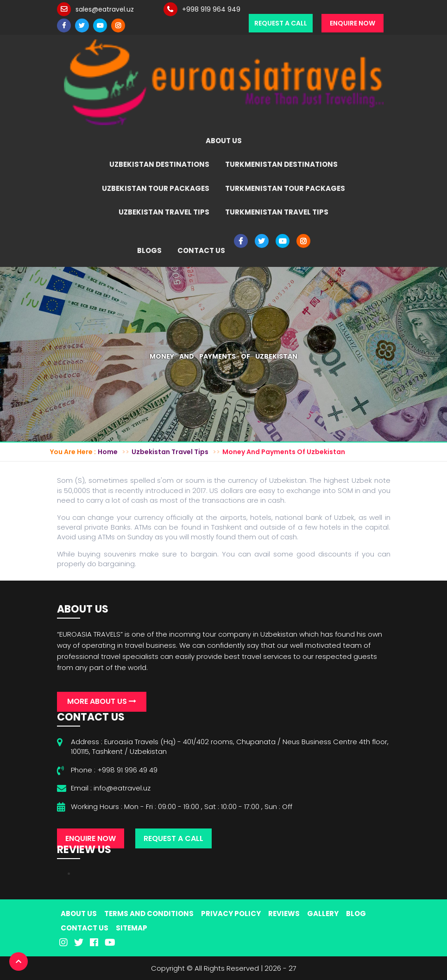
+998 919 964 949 (211, 9)
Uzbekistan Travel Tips (164, 212)
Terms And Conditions (149, 914)
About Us (224, 141)
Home (108, 452)
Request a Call (281, 23)
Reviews (284, 914)
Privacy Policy (231, 914)
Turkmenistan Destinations (281, 164)
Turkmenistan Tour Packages (285, 188)
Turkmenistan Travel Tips (277, 212)
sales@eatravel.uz (105, 9)
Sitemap (132, 928)
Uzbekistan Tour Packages (156, 188)
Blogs (149, 250)
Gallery (323, 914)
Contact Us (201, 250)
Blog (356, 914)
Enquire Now (353, 23)
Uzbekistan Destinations (159, 164)
